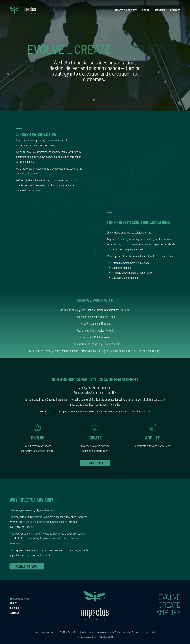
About (146, 10)
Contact (175, 10)
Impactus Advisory (126, 10)
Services (160, 10)
